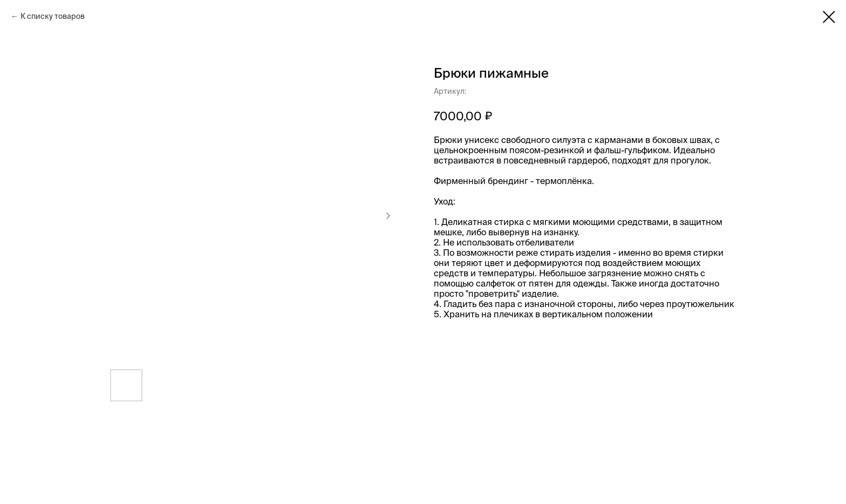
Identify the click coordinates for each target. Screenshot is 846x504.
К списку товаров (53, 16)
